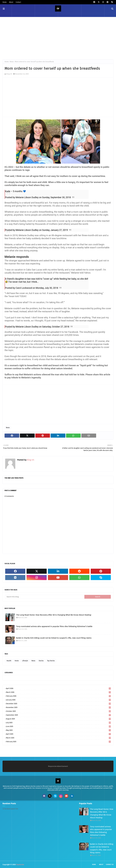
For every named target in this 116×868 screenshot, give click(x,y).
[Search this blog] (45, 597)
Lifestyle (25, 661)
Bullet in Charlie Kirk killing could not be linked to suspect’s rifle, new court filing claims (54, 638)
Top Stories (51, 661)
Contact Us (110, 865)
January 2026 (58, 700)
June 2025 (58, 726)
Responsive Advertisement (58, 766)
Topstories (20, 865)
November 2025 (58, 707)
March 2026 (58, 692)
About (11, 2)
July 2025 (58, 723)
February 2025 (58, 742)
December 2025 (58, 704)
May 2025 (58, 730)
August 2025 (58, 719)
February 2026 (58, 696)
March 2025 (58, 738)
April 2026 (58, 688)
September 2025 (58, 715)
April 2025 (58, 734)
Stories (41, 661)
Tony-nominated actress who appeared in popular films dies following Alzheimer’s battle (54, 626)
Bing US (9, 74)
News (12, 62)
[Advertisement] (58, 38)
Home (5, 2)
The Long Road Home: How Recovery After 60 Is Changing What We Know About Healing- (54, 615)
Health (9, 661)
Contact (18, 2)
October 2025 (58, 711)
